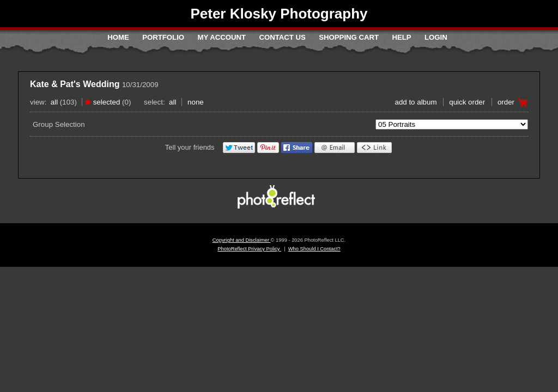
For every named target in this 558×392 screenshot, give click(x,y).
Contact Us (282, 37)
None (196, 102)
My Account (222, 37)
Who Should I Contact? (314, 249)
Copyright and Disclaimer (242, 240)
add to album (416, 102)
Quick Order (467, 102)
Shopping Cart (349, 37)
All (54, 102)
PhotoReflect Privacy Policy (249, 249)
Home (118, 37)
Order (506, 102)
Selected (107, 102)
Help (401, 37)
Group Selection (59, 124)
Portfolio (163, 37)
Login (436, 37)
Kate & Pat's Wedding (75, 84)
